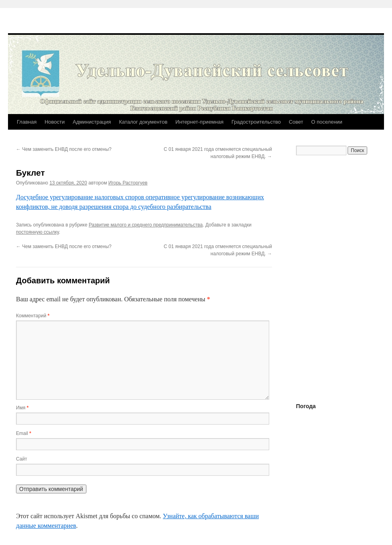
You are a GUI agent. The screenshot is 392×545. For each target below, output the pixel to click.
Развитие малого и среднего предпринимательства (146, 225)
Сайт (22, 459)
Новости (54, 122)
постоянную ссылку (37, 232)
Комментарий (33, 316)
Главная (27, 122)
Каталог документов (143, 122)
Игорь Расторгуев (128, 183)
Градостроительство (256, 122)
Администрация (92, 122)
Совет (296, 122)
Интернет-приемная (200, 122)
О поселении (327, 122)
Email (24, 433)
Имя (22, 408)
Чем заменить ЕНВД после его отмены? (64, 149)
